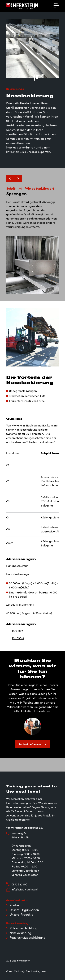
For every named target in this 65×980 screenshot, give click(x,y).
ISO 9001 (18, 631)
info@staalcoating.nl (25, 889)
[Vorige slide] (10, 178)
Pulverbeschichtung (23, 928)
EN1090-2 (18, 638)
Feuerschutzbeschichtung (28, 937)
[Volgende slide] (18, 178)
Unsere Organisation (24, 910)
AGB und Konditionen (18, 961)
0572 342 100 (19, 884)
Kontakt (15, 905)
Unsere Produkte (21, 914)
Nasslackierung (20, 933)
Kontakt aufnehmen (31, 744)
